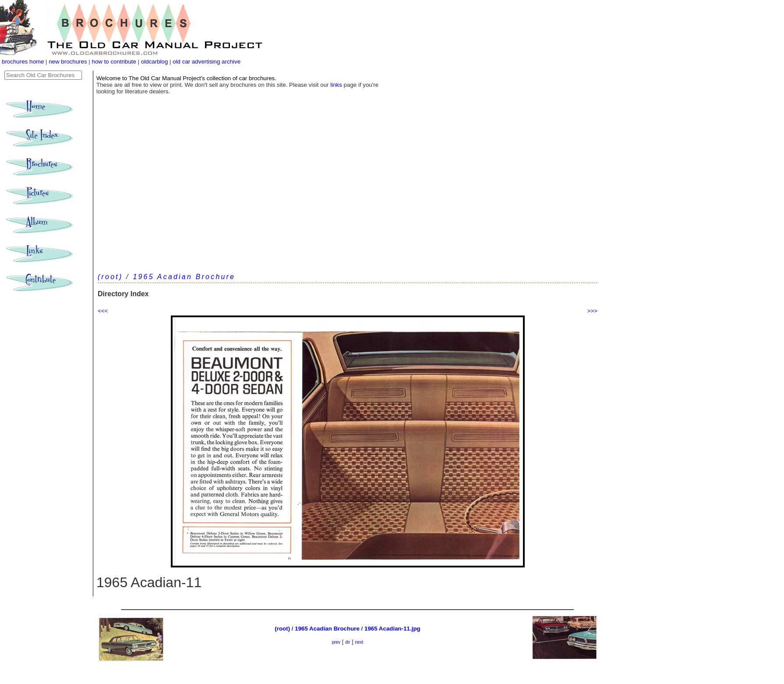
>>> (592, 311)
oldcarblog (155, 62)
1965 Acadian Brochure (184, 277)
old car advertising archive (207, 62)
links (336, 85)
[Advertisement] (348, 205)
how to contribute (114, 62)
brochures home (23, 62)
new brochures (68, 62)
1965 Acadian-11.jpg (392, 629)
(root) (110, 277)
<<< (103, 311)
